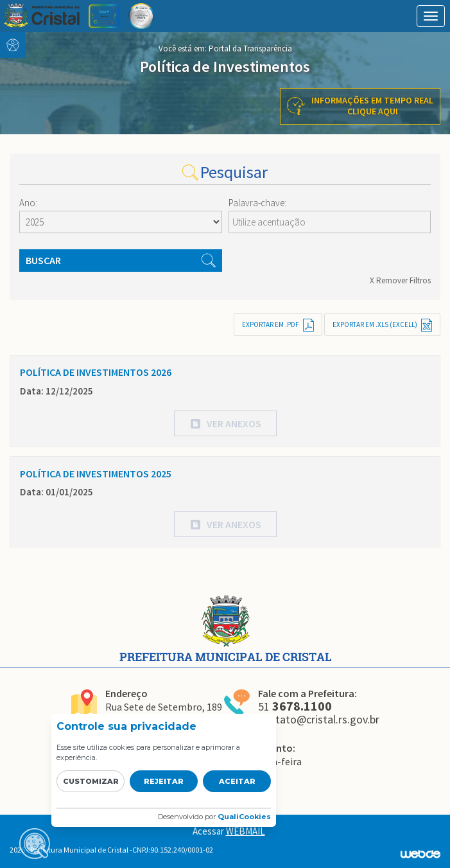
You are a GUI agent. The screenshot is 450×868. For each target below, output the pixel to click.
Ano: (28, 203)
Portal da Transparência (250, 49)
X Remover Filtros (400, 280)
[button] (225, 423)
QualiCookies (244, 817)
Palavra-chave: (257, 203)
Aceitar (237, 781)
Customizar (91, 781)
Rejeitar (164, 781)
